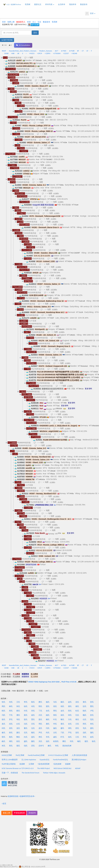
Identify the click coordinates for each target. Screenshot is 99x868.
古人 (34, 22)
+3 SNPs (45, 89)
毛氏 (85, 728)
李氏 (26, 702)
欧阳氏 (56, 741)
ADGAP (78, 768)
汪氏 (77, 724)
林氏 (11, 706)
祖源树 (22, 764)
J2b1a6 (53, 471)
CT (83, 51)
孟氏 (40, 728)
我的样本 (73, 4)
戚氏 (55, 737)
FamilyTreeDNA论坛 (61, 760)
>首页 (4, 804)
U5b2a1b (59, 409)
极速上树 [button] (7, 813)
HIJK (13, 53)
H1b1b (47, 465)
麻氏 (49, 746)
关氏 (40, 741)
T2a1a (66, 307)
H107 (52, 318)
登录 (90, 14)
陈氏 (33, 702)
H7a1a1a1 (70, 505)
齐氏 (85, 737)
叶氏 (55, 719)
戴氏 (62, 702)
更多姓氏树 (67, 746)
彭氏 (85, 706)
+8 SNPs (51, 128)
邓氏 (40, 724)
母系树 (28, 4)
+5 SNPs (67, 428)
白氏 (18, 724)
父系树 (31, 764)
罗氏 (11, 719)
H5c (64, 460)
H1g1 (79, 440)
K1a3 (95, 380)
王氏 (18, 702)
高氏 (55, 706)
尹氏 (40, 733)
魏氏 (85, 715)
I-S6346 (74, 53)
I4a (72, 109)
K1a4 (76, 205)
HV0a (72, 494)
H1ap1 (50, 573)
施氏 (55, 728)
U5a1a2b (89, 519)
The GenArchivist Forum (30, 773)
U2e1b (96, 372)
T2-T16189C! (48, 160)
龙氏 (18, 728)
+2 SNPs (49, 80)
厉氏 (33, 746)
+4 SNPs (56, 193)
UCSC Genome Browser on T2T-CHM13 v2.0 (18, 768)
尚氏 (48, 733)
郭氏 (40, 706)
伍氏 (33, 728)
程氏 (3, 711)
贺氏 (77, 733)
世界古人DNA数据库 (10, 760)
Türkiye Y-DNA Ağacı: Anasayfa (54, 773)
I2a (61, 417)
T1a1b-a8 (82, 301)
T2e (74, 431)
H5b (65, 403)
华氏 (57, 746)
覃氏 (55, 711)
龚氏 (92, 728)
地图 (31, 57)
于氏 (11, 715)
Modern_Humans (46, 51)
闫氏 (48, 728)
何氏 (33, 706)
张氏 (3, 702)
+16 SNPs (55, 222)
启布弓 (41, 746)
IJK (18, 53)
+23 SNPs (50, 83)
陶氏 (18, 737)
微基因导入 (21, 22)
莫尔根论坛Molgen (79, 760)
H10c (75, 341)
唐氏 (70, 706)
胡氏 (62, 706)
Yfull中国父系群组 (9, 764)
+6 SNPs (52, 103)
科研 (29, 22)
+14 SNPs (55, 148)
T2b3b (70, 556)
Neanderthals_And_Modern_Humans (23, 51)
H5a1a (53, 474)
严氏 (70, 733)
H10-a (70, 261)
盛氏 (26, 741)
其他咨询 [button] (32, 813)
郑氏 (11, 711)
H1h (61, 448)
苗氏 (26, 719)
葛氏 (18, 746)
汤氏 (85, 733)
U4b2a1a (42, 479)
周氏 (3, 706)
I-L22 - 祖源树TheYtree (14, 5)
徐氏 (26, 706)
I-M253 (32, 53)
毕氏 (55, 724)
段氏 (18, 741)
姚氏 (48, 715)
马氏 (55, 702)
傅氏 (11, 741)
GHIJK (7, 53)
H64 (59, 114)
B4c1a (81, 389)
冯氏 (3, 715)
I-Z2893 (48, 53)
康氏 (48, 724)
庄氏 (33, 724)
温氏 (48, 741)
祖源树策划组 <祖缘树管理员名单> (21, 796)
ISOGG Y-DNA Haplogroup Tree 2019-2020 (44, 682)
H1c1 (38, 97)
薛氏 (11, 733)
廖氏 (62, 728)
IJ (23, 53)
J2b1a (68, 562)
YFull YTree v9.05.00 (69, 682)
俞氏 (92, 737)
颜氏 (33, 741)
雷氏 (3, 737)
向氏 (26, 737)
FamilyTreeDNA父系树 (36, 755)
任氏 (85, 719)
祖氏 (70, 737)
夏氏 (18, 733)
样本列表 (50, 4)
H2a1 (45, 171)
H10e (65, 143)
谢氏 (77, 706)
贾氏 (33, 719)
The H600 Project (44, 768)
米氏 (3, 746)
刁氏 (62, 733)
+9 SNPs (55, 309)
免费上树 (11, 22)
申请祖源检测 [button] (19, 813)
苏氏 (92, 715)
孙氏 (92, 702)
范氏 (92, 719)
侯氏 (62, 715)
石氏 (26, 733)
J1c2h (81, 312)
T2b (53, 63)
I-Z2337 (66, 53)
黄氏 (85, 702)
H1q (39, 157)
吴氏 (77, 702)
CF (87, 51)
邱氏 (3, 728)
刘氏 (11, 702)
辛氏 (48, 737)
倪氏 (26, 746)
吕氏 (40, 715)
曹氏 (92, 706)
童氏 (62, 724)
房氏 (11, 728)
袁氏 (3, 724)
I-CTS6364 (57, 53)
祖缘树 (68, 764)
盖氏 (33, 737)
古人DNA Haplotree (29, 760)
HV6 (75, 284)
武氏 (11, 724)
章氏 (11, 746)
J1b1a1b (39, 60)
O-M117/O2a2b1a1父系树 (58, 755)
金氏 (62, 711)
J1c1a (57, 542)
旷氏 (62, 737)
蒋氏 (77, 719)
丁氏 (40, 711)
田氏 (70, 711)
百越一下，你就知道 (10, 773)
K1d (65, 126)
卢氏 (92, 711)
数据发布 (84, 4)
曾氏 (3, 719)
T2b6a (68, 131)
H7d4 (77, 216)
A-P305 (64, 51)
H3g (58, 462)
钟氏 (70, 715)
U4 (63, 86)
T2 (74, 227)
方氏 (70, 719)
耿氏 (94, 741)
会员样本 (62, 4)
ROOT (4, 51)
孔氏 (77, 715)
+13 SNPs (59, 196)
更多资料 (88, 389)
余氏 (48, 711)
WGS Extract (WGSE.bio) (63, 768)
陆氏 (85, 711)
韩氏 (55, 715)
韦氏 (18, 719)
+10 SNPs (55, 236)
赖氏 (48, 719)
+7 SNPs (53, 111)
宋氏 (33, 711)
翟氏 (86, 741)
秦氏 (3, 733)
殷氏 (11, 737)
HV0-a (44, 94)
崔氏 (33, 715)
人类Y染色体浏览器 (79, 755)
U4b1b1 (72, 335)
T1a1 (58, 406)
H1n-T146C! (79, 355)
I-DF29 (40, 53)
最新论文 (38, 4)
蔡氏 (18, 711)
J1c (59, 295)
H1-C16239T (75, 253)
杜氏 (77, 711)
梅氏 (79, 741)
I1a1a (41, 72)
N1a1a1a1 (84, 366)
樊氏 (64, 741)
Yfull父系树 (20, 755)
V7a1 (47, 477)
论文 (39, 22)
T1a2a (46, 174)
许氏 (26, 711)
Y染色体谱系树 (44, 764)
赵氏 (70, 702)
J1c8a (52, 66)
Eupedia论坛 (45, 760)
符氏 (72, 741)
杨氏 (48, 702)
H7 (65, 457)
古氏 (55, 733)
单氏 (92, 724)
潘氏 (18, 715)
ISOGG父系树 (7, 755)
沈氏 (26, 724)
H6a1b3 (62, 329)
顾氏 (33, 733)
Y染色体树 (57, 764)
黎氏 (62, 719)
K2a (59, 533)
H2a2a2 (53, 199)
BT (78, 51)
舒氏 (77, 728)
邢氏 (85, 724)
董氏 (26, 728)
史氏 (70, 724)
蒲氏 (92, 733)
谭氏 (70, 728)
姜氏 (40, 719)
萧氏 (40, 702)
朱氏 (18, 706)
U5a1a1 (87, 346)
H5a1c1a (63, 137)
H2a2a (41, 120)
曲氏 (3, 741)
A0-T (57, 51)
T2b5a (61, 185)
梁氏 (48, 706)
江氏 (77, 737)
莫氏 (26, 715)
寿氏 (40, 737)
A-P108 (72, 51)
